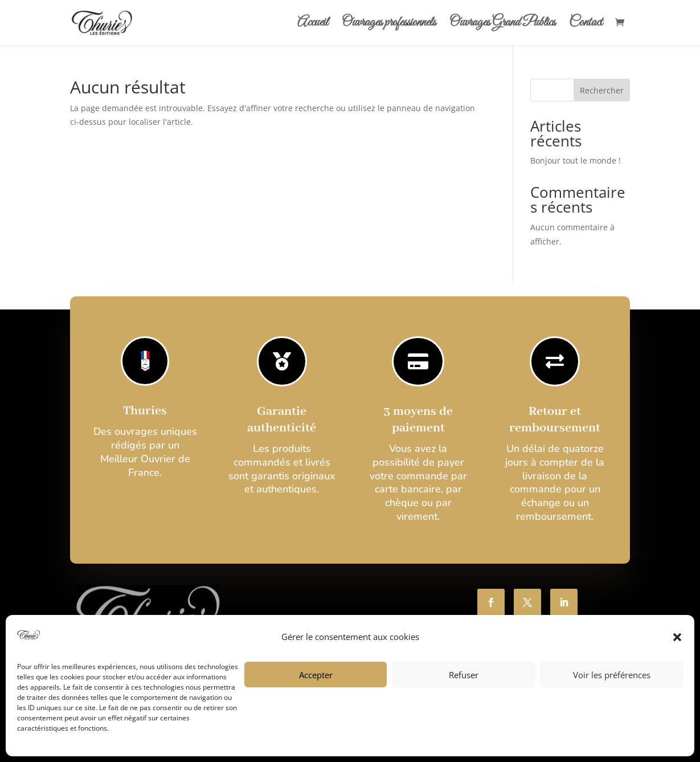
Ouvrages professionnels (389, 25)
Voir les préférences (612, 675)
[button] (677, 637)
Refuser (464, 675)
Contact (586, 25)
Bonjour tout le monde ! (576, 160)
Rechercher (602, 90)
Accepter (316, 675)
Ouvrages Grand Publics (502, 25)
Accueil (313, 25)
